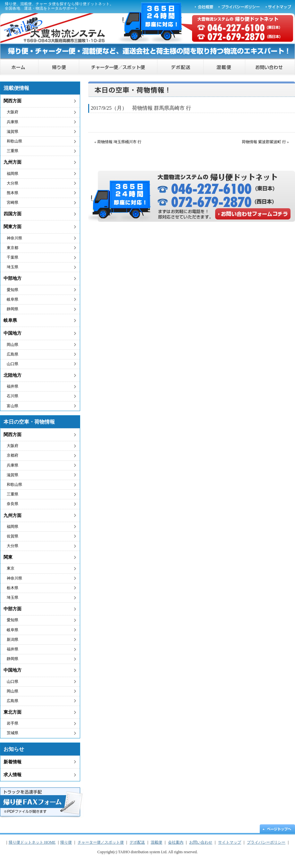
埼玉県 (13, 267)
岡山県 (13, 345)
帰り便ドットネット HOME (19, 67)
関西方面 (13, 101)
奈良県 (13, 504)
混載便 (224, 67)
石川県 (13, 396)
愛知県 (13, 290)
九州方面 (13, 162)
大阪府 (13, 112)
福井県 (13, 386)
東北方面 (13, 712)
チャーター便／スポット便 (118, 67)
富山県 (13, 406)
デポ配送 (181, 67)
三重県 (13, 151)
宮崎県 (13, 202)
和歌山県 (14, 141)
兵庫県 (13, 122)
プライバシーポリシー (240, 6)
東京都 (13, 248)
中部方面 (13, 609)
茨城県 (13, 733)
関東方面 (13, 227)
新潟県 (13, 640)
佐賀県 (13, 536)
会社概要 (204, 6)
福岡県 (13, 174)
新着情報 (13, 762)
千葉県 (13, 257)
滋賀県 (13, 132)
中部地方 (13, 278)
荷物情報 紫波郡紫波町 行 (264, 142)
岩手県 (13, 723)
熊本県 (13, 193)
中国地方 (13, 333)
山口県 (13, 364)
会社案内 (176, 842)
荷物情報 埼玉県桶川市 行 (119, 142)
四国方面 (13, 214)
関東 (8, 557)
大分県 (13, 183)
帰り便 (59, 67)
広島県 (13, 354)
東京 (11, 568)
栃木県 (13, 588)
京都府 (13, 455)
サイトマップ (279, 6)
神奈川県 (14, 238)
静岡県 (13, 309)
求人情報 (13, 775)
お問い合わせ (270, 67)
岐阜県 (13, 299)
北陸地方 (13, 375)
